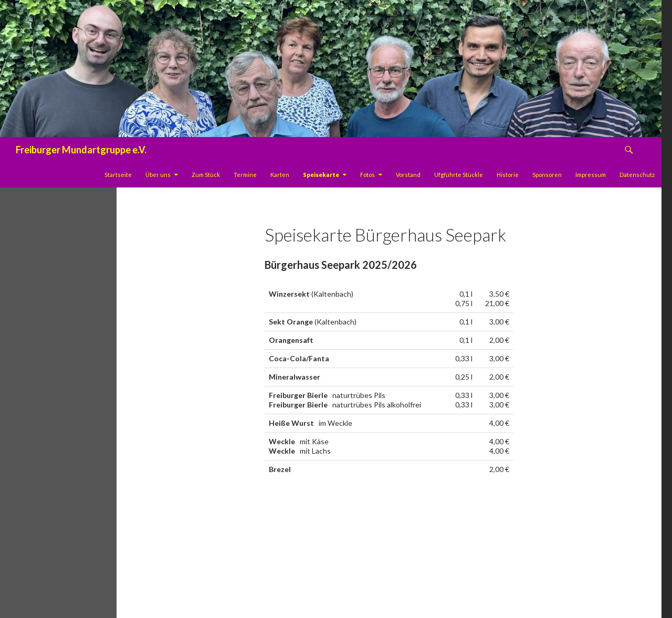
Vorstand (408, 175)
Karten (280, 175)
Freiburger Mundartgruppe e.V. (81, 150)
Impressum (591, 175)
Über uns (158, 175)
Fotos (367, 175)
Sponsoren (547, 175)
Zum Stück (206, 175)
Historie (508, 175)
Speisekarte (321, 175)
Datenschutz (637, 175)
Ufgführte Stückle (459, 175)
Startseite (118, 175)
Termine (245, 175)
